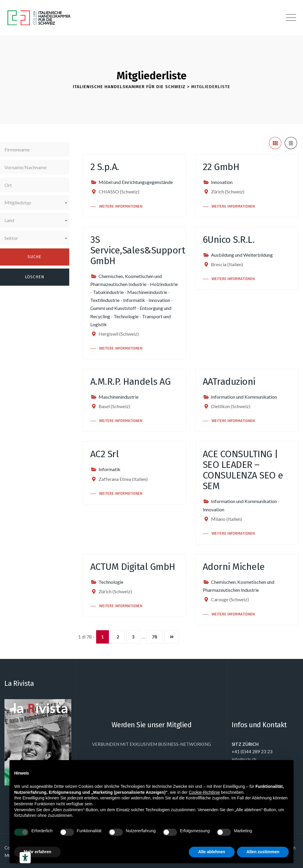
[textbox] (35, 203)
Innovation (222, 182)
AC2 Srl (105, 454)
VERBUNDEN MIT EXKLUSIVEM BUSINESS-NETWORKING (151, 744)
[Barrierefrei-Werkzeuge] (25, 858)
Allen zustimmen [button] (263, 852)
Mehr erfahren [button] (37, 852)
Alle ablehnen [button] (212, 852)
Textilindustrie (105, 300)
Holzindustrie (164, 284)
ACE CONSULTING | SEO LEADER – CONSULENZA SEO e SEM (243, 470)
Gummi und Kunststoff (113, 308)
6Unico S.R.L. (229, 240)
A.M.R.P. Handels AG (130, 382)
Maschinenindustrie (147, 292)
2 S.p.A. (105, 167)
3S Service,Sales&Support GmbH (138, 250)
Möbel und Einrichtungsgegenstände (136, 182)
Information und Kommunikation (244, 397)
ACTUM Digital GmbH (133, 567)
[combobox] (35, 203)
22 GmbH (221, 167)
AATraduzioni (229, 382)
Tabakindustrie (108, 292)
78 (154, 637)
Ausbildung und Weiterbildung (242, 255)
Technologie (126, 316)
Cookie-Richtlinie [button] (204, 792)
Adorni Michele (234, 567)
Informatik (134, 300)
